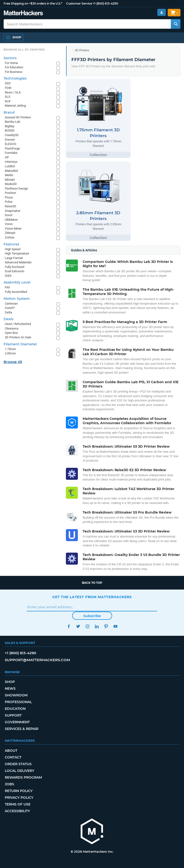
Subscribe (92, 616)
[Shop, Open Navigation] (13, 37)
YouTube (115, 626)
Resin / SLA (13, 92)
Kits (7, 287)
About (11, 751)
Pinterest (106, 626)
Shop (10, 682)
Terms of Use (18, 804)
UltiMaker (11, 220)
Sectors (10, 58)
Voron (9, 224)
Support (13, 715)
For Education (14, 67)
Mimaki (10, 180)
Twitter (78, 626)
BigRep (10, 126)
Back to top (92, 583)
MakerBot (11, 171)
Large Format (14, 258)
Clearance (12, 328)
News (10, 689)
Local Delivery (20, 771)
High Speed (13, 249)
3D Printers (82, 50)
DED (8, 83)
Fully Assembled (16, 292)
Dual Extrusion (14, 271)
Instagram (87, 626)
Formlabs (11, 153)
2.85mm (10, 353)
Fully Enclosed (14, 267)
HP (7, 157)
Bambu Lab (12, 122)
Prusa (9, 197)
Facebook (69, 626)
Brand (9, 112)
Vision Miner (13, 229)
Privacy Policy (19, 798)
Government (17, 722)
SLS (8, 97)
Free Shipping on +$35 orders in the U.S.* (33, 3)
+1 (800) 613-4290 (105, 3)
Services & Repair (22, 729)
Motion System (17, 299)
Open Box (11, 333)
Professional (18, 702)
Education (15, 709)
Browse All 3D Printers (24, 50)
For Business (14, 72)
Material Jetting (15, 106)
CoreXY (10, 308)
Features (11, 244)
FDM (8, 88)
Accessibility (17, 811)
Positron (10, 193)
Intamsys (11, 162)
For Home (11, 63)
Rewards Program (23, 777)
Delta (8, 312)
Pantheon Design (16, 188)
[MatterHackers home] (23, 14)
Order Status (18, 764)
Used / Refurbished (18, 324)
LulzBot (10, 166)
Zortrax (10, 237)
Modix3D (11, 184)
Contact (13, 757)
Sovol (9, 215)
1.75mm (10, 349)
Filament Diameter (20, 344)
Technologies (15, 78)
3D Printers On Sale (18, 337)
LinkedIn (97, 626)
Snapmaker (13, 211)
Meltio (9, 175)
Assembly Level (17, 282)
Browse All (13, 362)
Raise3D (11, 206)
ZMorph (10, 233)
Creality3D (12, 135)
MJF (8, 101)
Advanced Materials (18, 262)
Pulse (9, 202)
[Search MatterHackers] (176, 24)
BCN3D (10, 130)
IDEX (8, 276)
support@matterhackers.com (37, 660)
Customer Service (79, 3)
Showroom (16, 695)
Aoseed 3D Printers (18, 117)
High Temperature (17, 253)
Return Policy (19, 791)
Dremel (10, 140)
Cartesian (11, 304)
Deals (9, 319)
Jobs (9, 784)
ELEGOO (11, 144)
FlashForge (12, 148)
